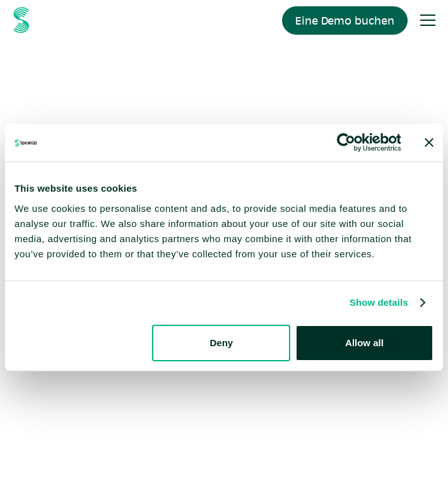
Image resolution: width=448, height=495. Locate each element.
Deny (222, 343)
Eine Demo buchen (345, 20)
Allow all (364, 343)
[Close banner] (429, 143)
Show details (379, 302)
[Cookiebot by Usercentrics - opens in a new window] (345, 143)
